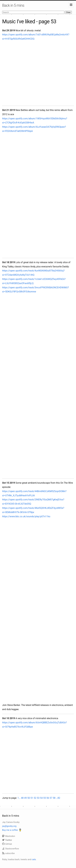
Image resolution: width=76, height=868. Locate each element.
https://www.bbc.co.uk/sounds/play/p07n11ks (26, 516)
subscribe (8, 853)
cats (34, 859)
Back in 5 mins (13, 5)
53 (38, 798)
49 (25, 798)
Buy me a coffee (10, 830)
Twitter (7, 840)
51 (32, 798)
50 (29, 798)
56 (48, 798)
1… (19, 798)
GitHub (7, 844)
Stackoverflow (11, 849)
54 (41, 798)
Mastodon (9, 836)
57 (51, 798)
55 (45, 798)
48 (22, 798)
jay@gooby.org (9, 826)
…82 (58, 798)
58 (54, 798)
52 (35, 798)
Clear (68, 12)
